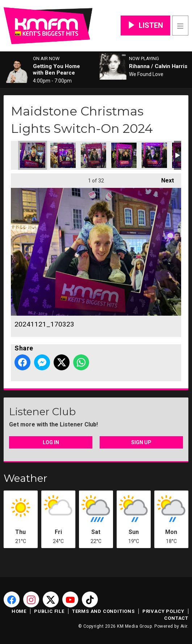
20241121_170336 (93, 155)
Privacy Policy (163, 611)
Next (164, 179)
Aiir (184, 626)
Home (19, 611)
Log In (51, 442)
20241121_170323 (33, 155)
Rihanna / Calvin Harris (158, 66)
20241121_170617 (124, 155)
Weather (26, 478)
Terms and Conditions (103, 611)
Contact (176, 618)
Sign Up (141, 442)
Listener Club (42, 412)
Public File (49, 611)
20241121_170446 (63, 155)
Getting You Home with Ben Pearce (57, 70)
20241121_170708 (154, 155)
